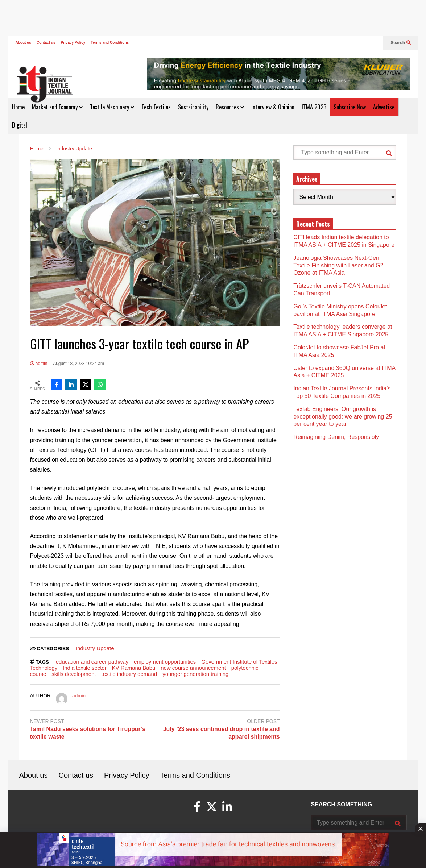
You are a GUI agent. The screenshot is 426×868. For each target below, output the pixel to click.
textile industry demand (129, 674)
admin (39, 364)
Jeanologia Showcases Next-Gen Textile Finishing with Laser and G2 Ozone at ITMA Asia (338, 265)
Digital (20, 125)
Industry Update (95, 648)
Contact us (46, 43)
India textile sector (85, 668)
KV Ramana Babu (134, 668)
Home (18, 107)
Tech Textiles (156, 107)
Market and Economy (57, 107)
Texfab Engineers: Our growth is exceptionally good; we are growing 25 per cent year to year (343, 417)
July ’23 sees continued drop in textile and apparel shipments (222, 733)
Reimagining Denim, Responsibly (336, 437)
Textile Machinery (112, 107)
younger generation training (195, 674)
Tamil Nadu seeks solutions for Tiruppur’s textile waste (88, 733)
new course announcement (193, 668)
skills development (74, 674)
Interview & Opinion (273, 107)
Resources (230, 107)
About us (23, 43)
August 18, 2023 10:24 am (78, 364)
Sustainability (193, 107)
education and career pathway (92, 662)
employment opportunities (165, 662)
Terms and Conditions (110, 43)
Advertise (384, 107)
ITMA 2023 (314, 107)
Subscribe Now (350, 107)
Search (400, 43)
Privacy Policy (73, 43)
